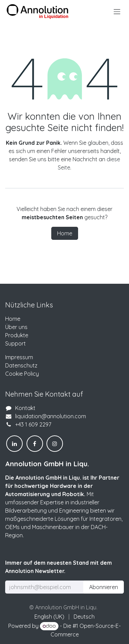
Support (15, 343)
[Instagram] (55, 444)
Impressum (19, 357)
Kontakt (25, 408)
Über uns (16, 327)
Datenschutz (21, 365)
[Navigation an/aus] (117, 11)
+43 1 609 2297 (33, 424)
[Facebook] (35, 444)
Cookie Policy (22, 374)
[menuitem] (49, 617)
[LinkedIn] (14, 444)
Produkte (17, 335)
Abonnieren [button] (104, 587)
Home (65, 233)
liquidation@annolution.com (51, 416)
